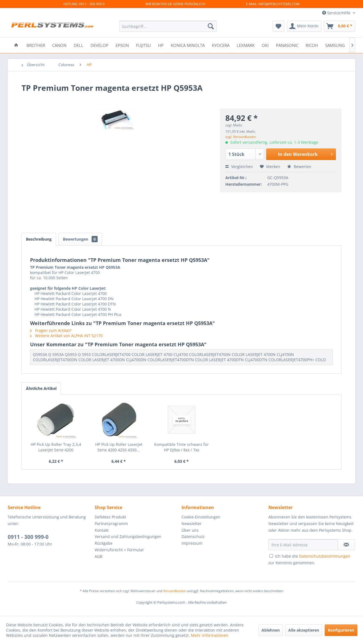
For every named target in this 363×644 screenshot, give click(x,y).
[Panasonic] (287, 45)
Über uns (190, 530)
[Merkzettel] (278, 26)
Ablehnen (271, 630)
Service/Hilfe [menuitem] (337, 13)
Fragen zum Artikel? (51, 330)
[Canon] (59, 45)
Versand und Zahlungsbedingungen (128, 537)
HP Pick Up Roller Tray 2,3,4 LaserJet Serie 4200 (56, 447)
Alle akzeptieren (304, 630)
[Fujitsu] (143, 45)
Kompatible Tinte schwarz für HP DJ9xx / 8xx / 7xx (181, 447)
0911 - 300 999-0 (28, 537)
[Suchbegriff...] (168, 26)
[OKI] (265, 45)
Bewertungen (80, 239)
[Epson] (122, 45)
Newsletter (192, 524)
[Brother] (36, 45)
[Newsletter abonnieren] (346, 545)
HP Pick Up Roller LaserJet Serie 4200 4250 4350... (119, 447)
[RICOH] (312, 45)
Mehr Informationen (210, 635)
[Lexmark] (246, 45)
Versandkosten (174, 591)
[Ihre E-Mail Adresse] (303, 545)
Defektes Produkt (110, 517)
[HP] (161, 45)
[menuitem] (168, 26)
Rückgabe (104, 543)
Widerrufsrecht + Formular (119, 550)
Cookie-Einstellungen (201, 517)
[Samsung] (335, 45)
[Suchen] (211, 26)
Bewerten (299, 167)
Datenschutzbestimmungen (325, 556)
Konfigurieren (341, 630)
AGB (98, 556)
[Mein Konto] (304, 26)
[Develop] (99, 45)
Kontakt (102, 530)
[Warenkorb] (340, 26)
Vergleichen (239, 167)
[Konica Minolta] (188, 45)
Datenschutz (193, 537)
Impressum (192, 543)
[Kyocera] (221, 45)
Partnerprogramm (111, 524)
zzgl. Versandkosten (241, 137)
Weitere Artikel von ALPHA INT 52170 (66, 336)
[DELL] (78, 45)
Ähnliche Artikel (41, 388)
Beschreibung (39, 239)
